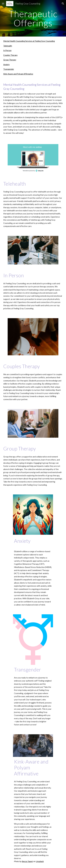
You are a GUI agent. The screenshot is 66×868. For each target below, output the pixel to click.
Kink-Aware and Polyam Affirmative (18, 74)
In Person (7, 50)
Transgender (9, 69)
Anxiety (6, 65)
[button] (3, 4)
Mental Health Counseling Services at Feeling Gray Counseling (29, 41)
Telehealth (8, 46)
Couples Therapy (10, 55)
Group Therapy (10, 60)
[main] (33, 18)
